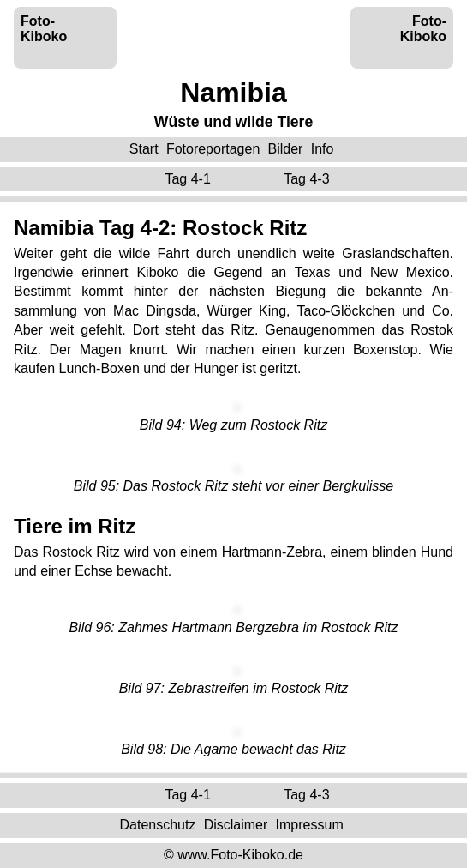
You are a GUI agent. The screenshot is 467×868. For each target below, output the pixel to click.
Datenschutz (157, 825)
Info (323, 149)
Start (144, 149)
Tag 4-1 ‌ (189, 179)
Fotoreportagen (213, 149)
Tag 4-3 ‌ (308, 179)
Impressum (310, 825)
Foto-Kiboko (44, 29)
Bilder (286, 149)
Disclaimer (236, 825)
